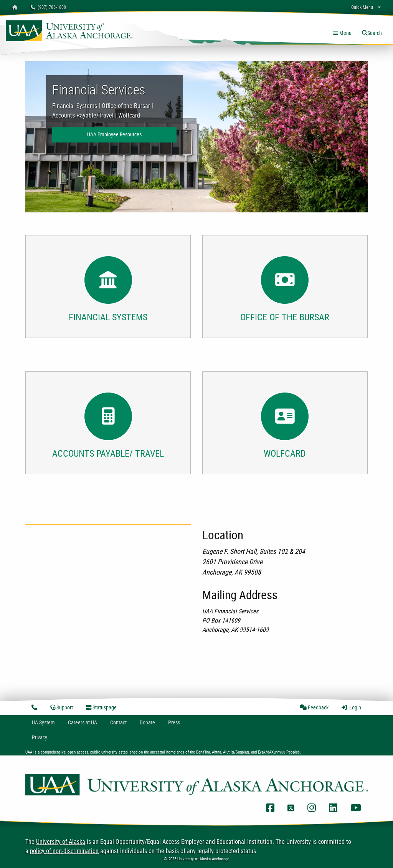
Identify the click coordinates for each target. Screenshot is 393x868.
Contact (118, 722)
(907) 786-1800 (48, 7)
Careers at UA (83, 722)
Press (174, 722)
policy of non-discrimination (64, 851)
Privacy (40, 737)
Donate (147, 722)
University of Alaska (61, 841)
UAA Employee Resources (114, 134)
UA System (43, 722)
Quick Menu (362, 7)
